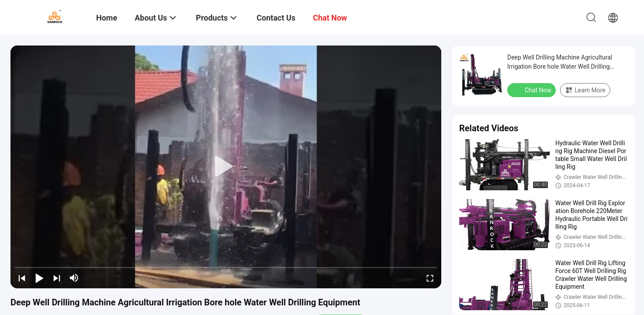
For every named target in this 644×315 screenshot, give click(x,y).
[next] (57, 278)
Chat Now (532, 90)
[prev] (22, 278)
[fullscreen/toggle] (430, 278)
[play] (226, 167)
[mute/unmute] (74, 278)
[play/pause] (39, 278)
